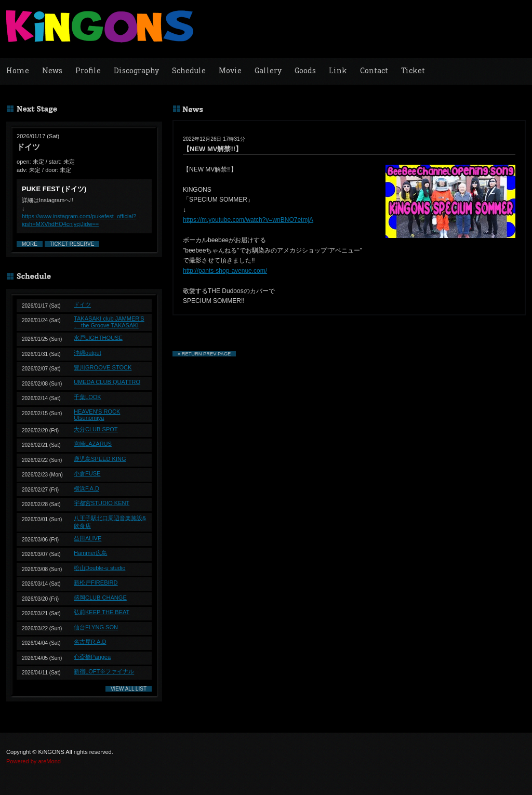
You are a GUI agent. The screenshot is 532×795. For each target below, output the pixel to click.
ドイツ (82, 304)
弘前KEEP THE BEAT (102, 612)
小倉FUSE (87, 473)
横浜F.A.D (87, 488)
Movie (230, 70)
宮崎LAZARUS (93, 444)
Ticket (413, 70)
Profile (88, 70)
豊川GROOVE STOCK (103, 367)
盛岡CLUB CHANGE (100, 598)
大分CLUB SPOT (96, 429)
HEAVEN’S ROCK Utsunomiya (97, 415)
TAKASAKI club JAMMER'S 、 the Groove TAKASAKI (109, 322)
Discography (136, 70)
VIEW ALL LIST (129, 689)
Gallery (268, 70)
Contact (374, 70)
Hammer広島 (90, 553)
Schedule (189, 70)
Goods (305, 70)
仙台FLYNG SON (96, 627)
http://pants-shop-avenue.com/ (225, 271)
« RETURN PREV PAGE (204, 354)
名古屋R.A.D (90, 642)
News (52, 70)
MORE (30, 244)
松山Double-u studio (99, 568)
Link (338, 70)
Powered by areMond (34, 761)
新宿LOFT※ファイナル (104, 671)
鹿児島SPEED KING (100, 459)
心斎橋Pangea (92, 657)
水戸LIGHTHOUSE (98, 338)
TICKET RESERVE (72, 244)
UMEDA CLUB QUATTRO (107, 382)
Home (18, 70)
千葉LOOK (88, 397)
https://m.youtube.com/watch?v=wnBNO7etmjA (248, 220)
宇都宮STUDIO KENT (102, 503)
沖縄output (88, 353)
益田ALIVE (88, 538)
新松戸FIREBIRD (96, 582)
